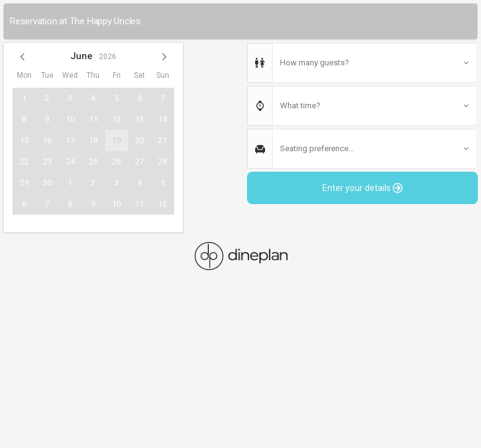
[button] (22, 57)
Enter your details (362, 188)
